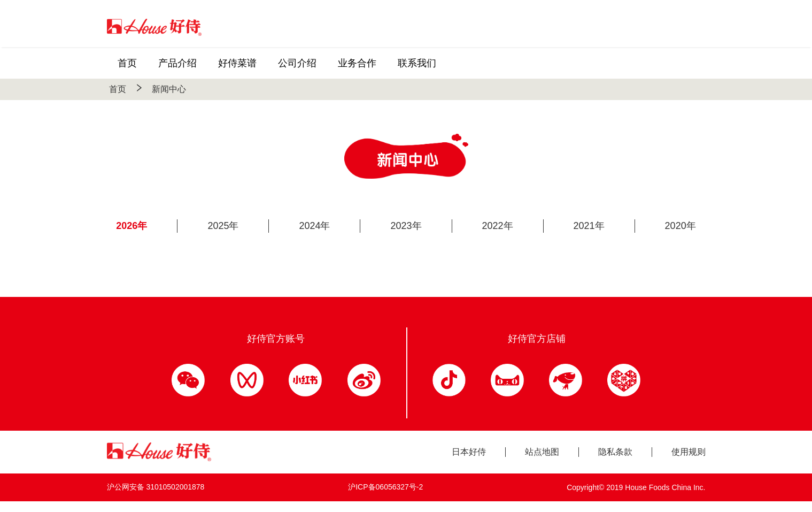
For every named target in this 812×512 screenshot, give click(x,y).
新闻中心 (169, 89)
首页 (118, 89)
